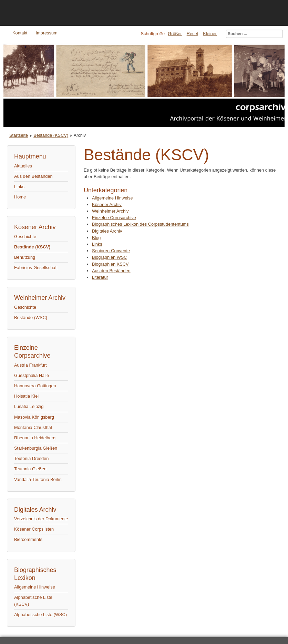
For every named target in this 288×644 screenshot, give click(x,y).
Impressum (46, 33)
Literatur (100, 277)
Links (19, 187)
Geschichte (25, 237)
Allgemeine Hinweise (35, 587)
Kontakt (20, 33)
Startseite (19, 135)
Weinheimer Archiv (110, 211)
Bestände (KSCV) (51, 135)
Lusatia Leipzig (29, 406)
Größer (175, 34)
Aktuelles (23, 166)
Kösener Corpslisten (34, 529)
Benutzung (25, 257)
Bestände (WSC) (31, 318)
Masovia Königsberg (34, 417)
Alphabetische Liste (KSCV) (33, 601)
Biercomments (28, 539)
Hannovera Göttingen (35, 386)
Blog (96, 238)
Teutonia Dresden (31, 458)
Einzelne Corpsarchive (114, 218)
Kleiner (210, 34)
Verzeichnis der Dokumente (41, 519)
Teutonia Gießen (30, 469)
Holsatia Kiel (26, 396)
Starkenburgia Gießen (36, 448)
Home (20, 197)
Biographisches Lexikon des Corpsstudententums (140, 224)
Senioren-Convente (111, 251)
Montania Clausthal (33, 427)
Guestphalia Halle (32, 375)
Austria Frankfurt (30, 365)
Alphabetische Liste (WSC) (40, 615)
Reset (192, 34)
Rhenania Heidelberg (35, 438)
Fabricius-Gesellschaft (36, 268)
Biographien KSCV (110, 264)
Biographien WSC (110, 257)
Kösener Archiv (107, 205)
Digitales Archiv (107, 231)
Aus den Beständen (33, 176)
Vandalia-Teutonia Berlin (38, 479)
